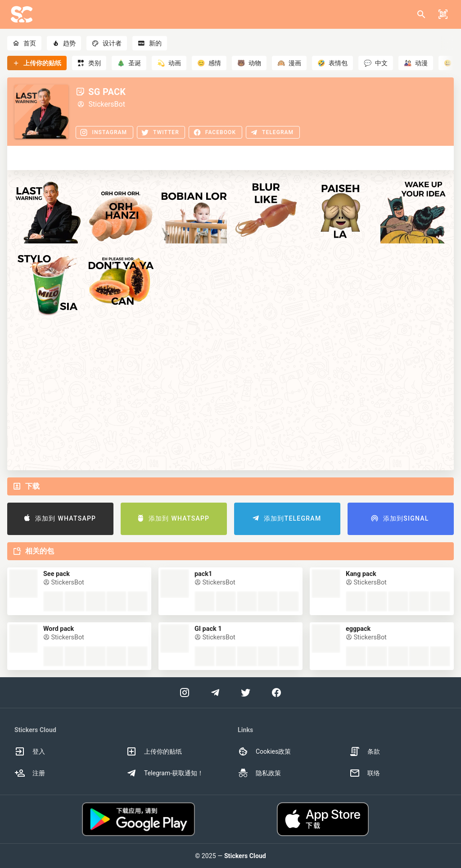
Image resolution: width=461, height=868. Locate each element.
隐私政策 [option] (259, 773)
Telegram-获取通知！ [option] (165, 773)
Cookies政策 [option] (264, 751)
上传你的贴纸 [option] (154, 751)
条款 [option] (365, 751)
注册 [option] (30, 773)
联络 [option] (365, 773)
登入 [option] (30, 751)
